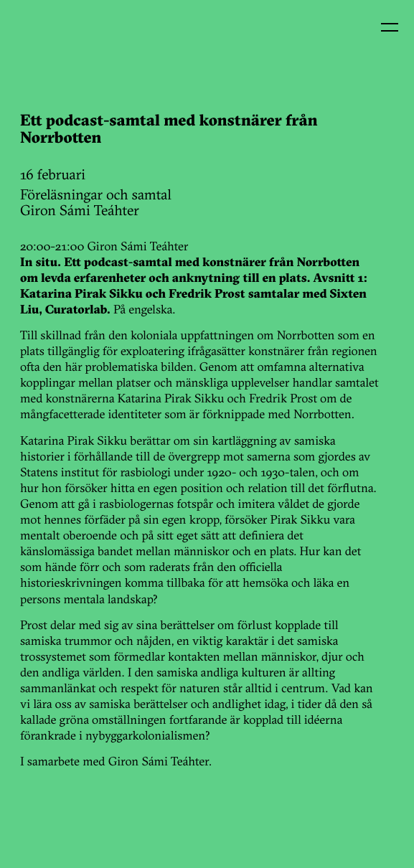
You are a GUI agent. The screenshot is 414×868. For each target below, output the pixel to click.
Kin (42, 42)
